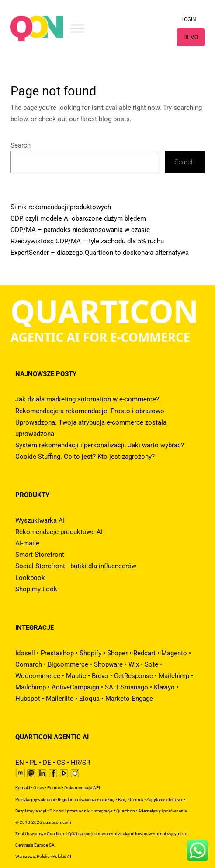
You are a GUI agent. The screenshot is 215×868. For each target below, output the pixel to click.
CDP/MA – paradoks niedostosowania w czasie (80, 230)
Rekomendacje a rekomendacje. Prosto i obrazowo (90, 411)
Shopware (108, 664)
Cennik (137, 799)
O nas (39, 788)
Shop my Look (36, 589)
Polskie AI (62, 856)
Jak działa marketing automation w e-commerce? (87, 399)
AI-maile (27, 543)
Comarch (29, 664)
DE (47, 763)
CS (61, 763)
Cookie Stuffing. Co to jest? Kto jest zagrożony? (85, 457)
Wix (134, 664)
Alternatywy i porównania (162, 811)
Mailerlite (60, 699)
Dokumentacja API (82, 788)
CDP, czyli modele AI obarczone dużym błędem (78, 218)
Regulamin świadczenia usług (86, 799)
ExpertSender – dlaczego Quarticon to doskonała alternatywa (100, 253)
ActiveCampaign (75, 687)
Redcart (144, 653)
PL (33, 763)
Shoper (117, 653)
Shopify (90, 653)
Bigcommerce (68, 664)
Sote (151, 664)
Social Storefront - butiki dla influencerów (76, 566)
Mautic (76, 676)
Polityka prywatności (35, 799)
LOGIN (189, 19)
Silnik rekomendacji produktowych (61, 207)
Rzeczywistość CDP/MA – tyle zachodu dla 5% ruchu (87, 241)
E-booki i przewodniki (70, 811)
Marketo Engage (129, 699)
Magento (174, 653)
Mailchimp (174, 676)
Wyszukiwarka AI (40, 520)
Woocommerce (38, 676)
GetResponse (134, 676)
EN (20, 763)
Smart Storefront (40, 555)
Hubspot (28, 699)
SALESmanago (127, 687)
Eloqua (89, 699)
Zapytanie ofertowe (165, 799)
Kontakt (23, 788)
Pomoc (54, 788)
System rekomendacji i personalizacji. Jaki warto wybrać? (100, 445)
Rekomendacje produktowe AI (59, 532)
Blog (122, 799)
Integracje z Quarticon (114, 811)
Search (21, 145)
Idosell (25, 653)
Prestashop (57, 653)
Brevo (100, 676)
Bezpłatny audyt (31, 811)
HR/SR (80, 763)
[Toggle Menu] (77, 28)
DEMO (191, 37)
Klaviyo (164, 687)
